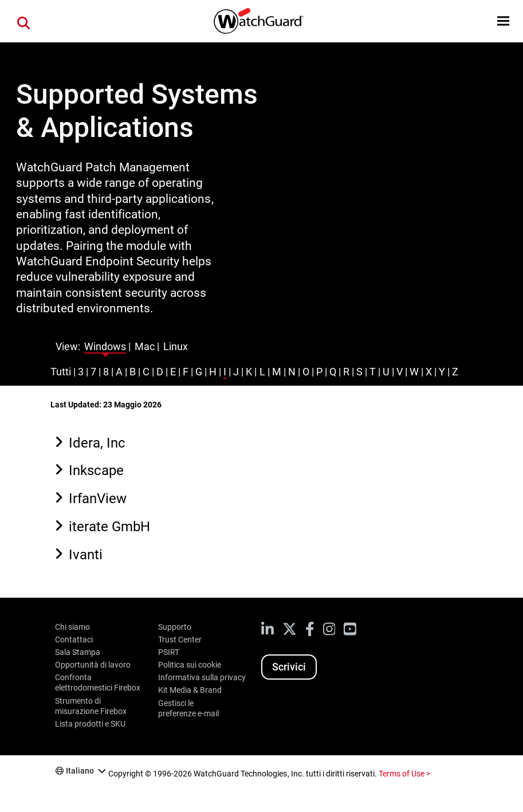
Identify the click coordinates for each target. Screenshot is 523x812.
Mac (145, 346)
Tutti (61, 372)
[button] (503, 21)
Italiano (80, 771)
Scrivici (289, 667)
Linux (176, 346)
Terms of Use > (404, 774)
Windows (105, 346)
